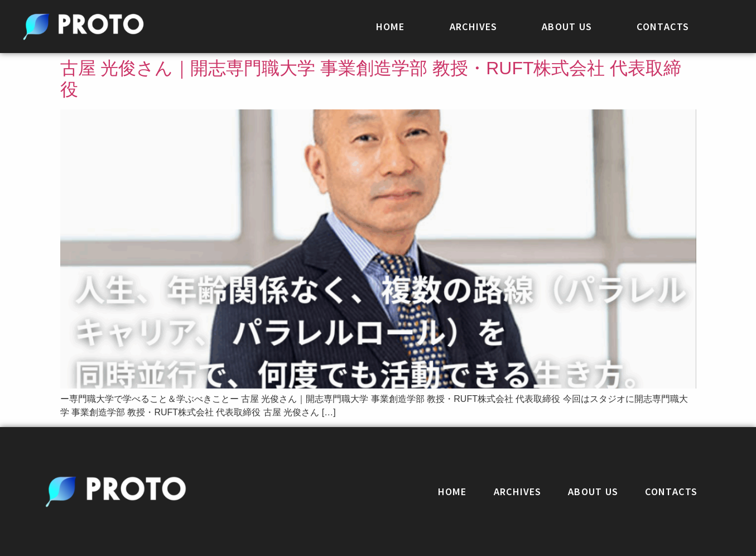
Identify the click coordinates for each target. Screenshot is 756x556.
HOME (390, 26)
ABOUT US (567, 26)
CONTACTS (663, 26)
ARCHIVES (474, 26)
